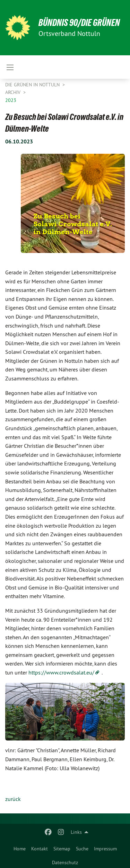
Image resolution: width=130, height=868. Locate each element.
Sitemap (62, 849)
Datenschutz (65, 862)
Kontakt (40, 849)
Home (20, 849)
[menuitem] (20, 847)
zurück (13, 799)
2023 (11, 100)
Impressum (105, 849)
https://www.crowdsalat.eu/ (61, 672)
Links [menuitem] (76, 832)
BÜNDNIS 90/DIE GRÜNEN (79, 23)
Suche (82, 849)
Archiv (14, 92)
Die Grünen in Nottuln (33, 85)
